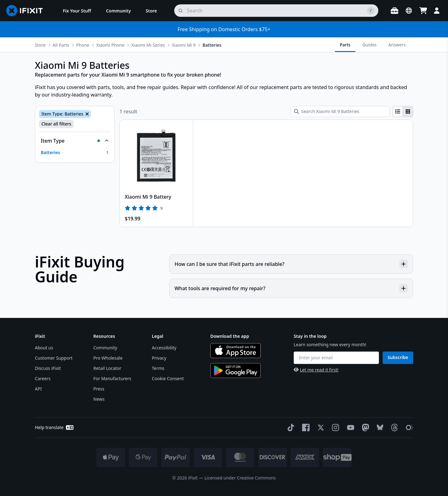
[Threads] (393, 428)
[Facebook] (305, 428)
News (99, 399)
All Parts (61, 45)
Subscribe (398, 357)
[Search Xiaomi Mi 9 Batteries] (340, 111)
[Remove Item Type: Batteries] (86, 114)
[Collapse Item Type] (75, 141)
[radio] (398, 111)
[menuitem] (77, 11)
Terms (158, 368)
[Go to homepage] (27, 11)
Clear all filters (56, 124)
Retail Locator (107, 368)
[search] (276, 11)
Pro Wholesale (108, 358)
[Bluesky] (379, 427)
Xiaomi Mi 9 (184, 45)
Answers (397, 45)
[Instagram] (334, 428)
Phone (83, 45)
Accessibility (164, 348)
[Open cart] (423, 11)
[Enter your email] (336, 358)
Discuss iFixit (48, 368)
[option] (75, 153)
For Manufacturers (112, 378)
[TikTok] (290, 428)
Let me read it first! (316, 370)
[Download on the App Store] (236, 351)
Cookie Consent (168, 378)
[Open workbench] (394, 11)
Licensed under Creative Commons (240, 478)
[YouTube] (349, 428)
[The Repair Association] (408, 428)
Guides (370, 45)
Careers (43, 378)
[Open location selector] (409, 11)
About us (44, 348)
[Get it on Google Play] (236, 371)
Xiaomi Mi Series (148, 45)
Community (105, 348)
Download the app (230, 336)
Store (40, 45)
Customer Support (54, 358)
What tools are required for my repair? (291, 288)
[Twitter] (320, 428)
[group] (403, 111)
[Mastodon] (364, 428)
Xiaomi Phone (110, 45)
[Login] (437, 11)
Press (99, 389)
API (38, 389)
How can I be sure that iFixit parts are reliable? (291, 264)
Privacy (159, 358)
